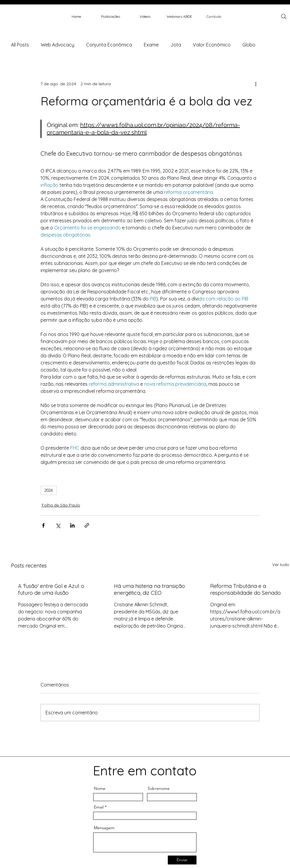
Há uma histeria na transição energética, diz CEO (149, 589)
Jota (176, 45)
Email (99, 807)
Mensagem (104, 828)
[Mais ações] (256, 84)
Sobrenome (159, 788)
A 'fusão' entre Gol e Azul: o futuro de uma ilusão (51, 589)
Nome (100, 788)
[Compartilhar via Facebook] (43, 525)
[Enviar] (182, 860)
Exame (151, 45)
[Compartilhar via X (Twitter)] (58, 525)
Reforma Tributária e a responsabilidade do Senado (245, 589)
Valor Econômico (212, 45)
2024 (49, 490)
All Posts (20, 45)
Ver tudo (281, 565)
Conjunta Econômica (109, 45)
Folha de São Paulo (61, 505)
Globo (249, 45)
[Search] (284, 17)
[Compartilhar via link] (87, 525)
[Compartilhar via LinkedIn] (72, 525)
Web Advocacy (58, 45)
